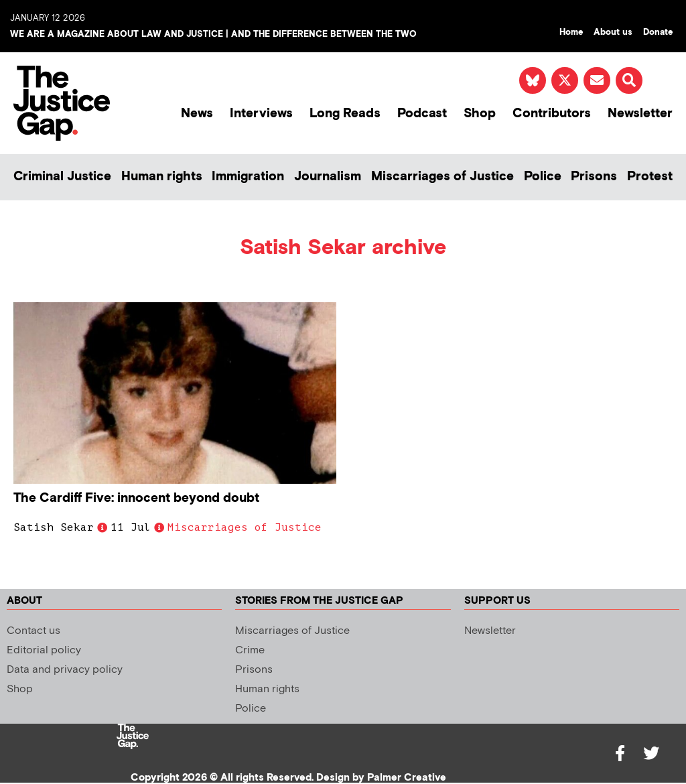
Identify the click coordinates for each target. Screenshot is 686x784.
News (197, 114)
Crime (250, 650)
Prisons (594, 177)
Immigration (248, 177)
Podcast (422, 114)
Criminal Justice (62, 177)
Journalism (328, 177)
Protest (650, 177)
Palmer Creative (407, 778)
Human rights (162, 177)
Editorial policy (44, 650)
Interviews (261, 114)
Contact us (33, 631)
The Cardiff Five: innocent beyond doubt (136, 498)
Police (543, 177)
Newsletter (640, 114)
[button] (629, 80)
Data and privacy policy (65, 670)
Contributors (552, 114)
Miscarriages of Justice (442, 177)
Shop (480, 114)
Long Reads (345, 114)
